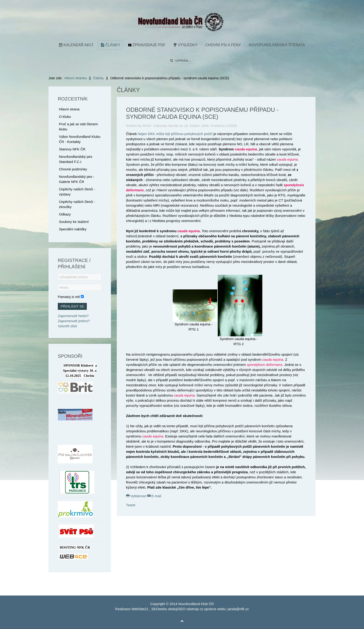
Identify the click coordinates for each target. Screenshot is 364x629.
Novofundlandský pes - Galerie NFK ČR (77, 179)
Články (110, 45)
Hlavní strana (69, 109)
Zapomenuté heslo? (73, 316)
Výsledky (185, 45)
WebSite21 (140, 609)
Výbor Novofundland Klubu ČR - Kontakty (80, 139)
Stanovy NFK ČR (72, 149)
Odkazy (65, 214)
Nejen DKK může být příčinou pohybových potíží (175, 134)
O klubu (65, 117)
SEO (155, 609)
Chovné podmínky (73, 169)
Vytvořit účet (67, 326)
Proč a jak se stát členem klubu (78, 127)
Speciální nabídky (73, 229)
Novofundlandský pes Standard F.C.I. (76, 159)
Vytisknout (137, 496)
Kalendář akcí (76, 45)
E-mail (154, 496)
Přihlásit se (72, 306)
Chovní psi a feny (223, 45)
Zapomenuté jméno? (74, 321)
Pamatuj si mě (69, 297)
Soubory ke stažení (74, 222)
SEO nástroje (188, 609)
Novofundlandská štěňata (277, 45)
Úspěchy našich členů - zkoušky (77, 204)
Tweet (131, 505)
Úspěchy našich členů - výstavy (77, 192)
